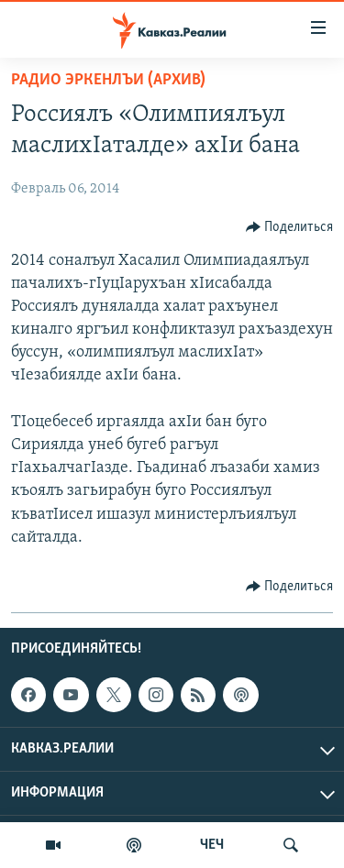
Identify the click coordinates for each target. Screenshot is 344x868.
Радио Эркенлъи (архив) (108, 80)
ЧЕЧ (212, 845)
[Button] (290, 227)
